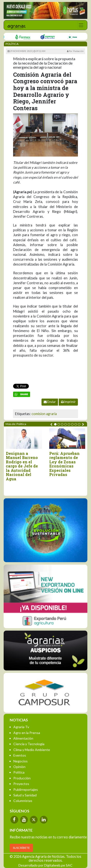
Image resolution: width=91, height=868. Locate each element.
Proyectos (21, 784)
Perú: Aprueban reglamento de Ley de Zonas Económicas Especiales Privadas (64, 464)
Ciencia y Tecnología (29, 744)
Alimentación (23, 738)
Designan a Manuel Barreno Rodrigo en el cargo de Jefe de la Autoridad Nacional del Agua (22, 466)
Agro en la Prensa (27, 733)
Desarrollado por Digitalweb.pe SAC (45, 865)
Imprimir (68, 402)
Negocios (21, 761)
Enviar (50, 402)
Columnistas (23, 801)
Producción (22, 778)
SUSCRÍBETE (21, 848)
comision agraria (44, 414)
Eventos (20, 755)
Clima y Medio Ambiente (32, 750)
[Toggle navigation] (81, 25)
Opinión (19, 767)
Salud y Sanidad (25, 795)
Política (19, 772)
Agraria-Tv (21, 727)
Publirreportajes (26, 789)
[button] (55, 424)
